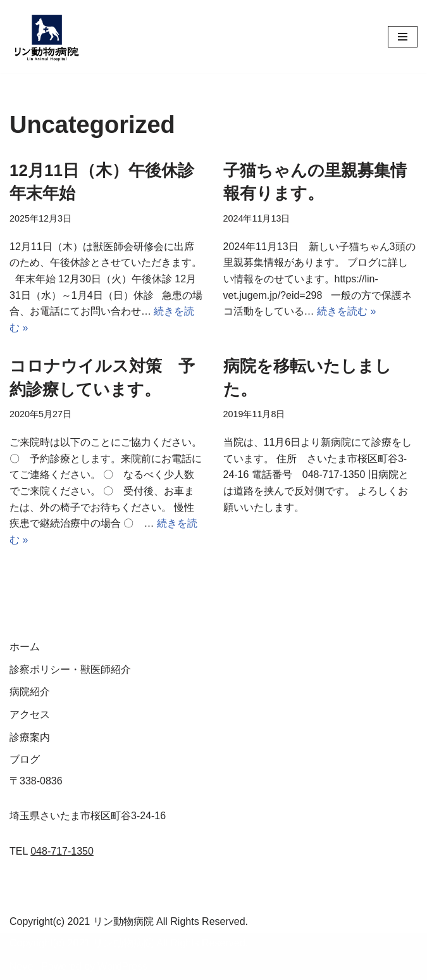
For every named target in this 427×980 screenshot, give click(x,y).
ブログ (25, 759)
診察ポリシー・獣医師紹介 (70, 669)
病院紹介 (30, 692)
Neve (21, 966)
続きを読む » (346, 311)
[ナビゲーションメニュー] (403, 37)
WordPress (122, 966)
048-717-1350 (62, 851)
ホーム (25, 647)
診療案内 (30, 737)
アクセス (30, 714)
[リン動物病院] (47, 36)
